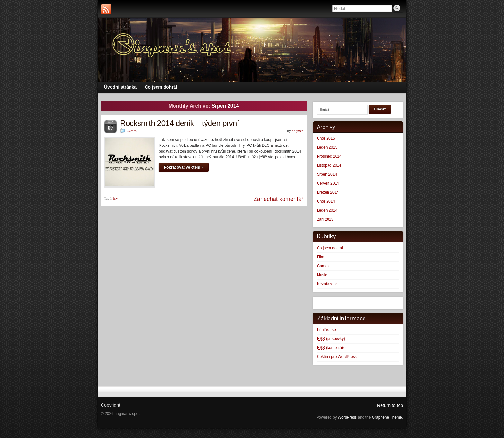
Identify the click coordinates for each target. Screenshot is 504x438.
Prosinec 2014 (329, 156)
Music (322, 275)
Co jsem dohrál (330, 248)
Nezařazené (327, 284)
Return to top (390, 405)
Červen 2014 (328, 183)
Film (321, 257)
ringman (297, 131)
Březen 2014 (328, 192)
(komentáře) (332, 348)
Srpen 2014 (327, 174)
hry (116, 198)
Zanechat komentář (279, 199)
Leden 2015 (327, 147)
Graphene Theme (387, 417)
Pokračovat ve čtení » (184, 167)
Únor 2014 (326, 201)
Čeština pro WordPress (337, 357)
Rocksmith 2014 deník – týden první (180, 123)
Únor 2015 (326, 138)
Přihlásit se (326, 330)
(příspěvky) (331, 339)
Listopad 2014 (329, 165)
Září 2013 (325, 219)
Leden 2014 (327, 210)
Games (132, 131)
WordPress (347, 417)
